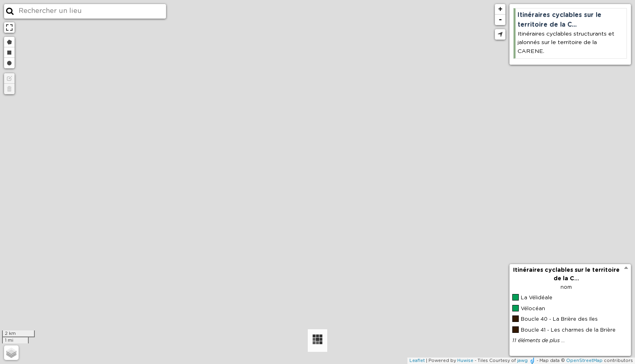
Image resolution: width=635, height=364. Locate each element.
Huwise (465, 361)
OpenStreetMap (584, 361)
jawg (522, 361)
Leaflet (417, 361)
